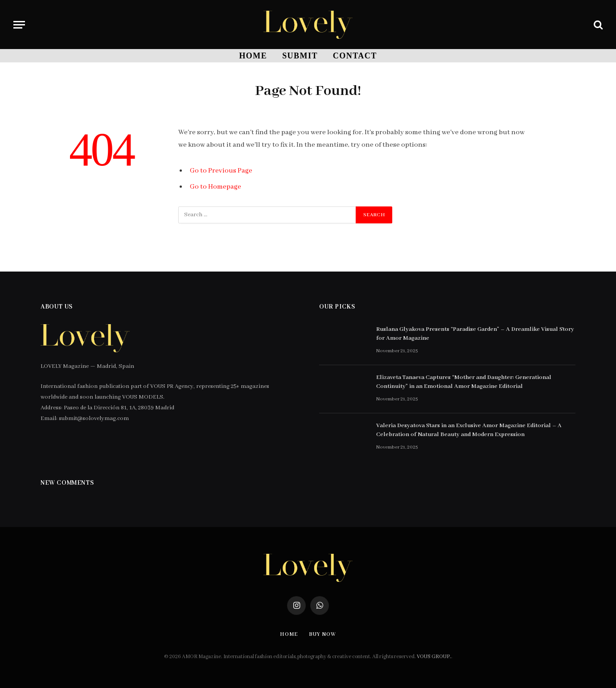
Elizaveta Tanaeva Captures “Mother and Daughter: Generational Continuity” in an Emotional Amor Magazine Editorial (464, 382)
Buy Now (322, 634)
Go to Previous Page (221, 171)
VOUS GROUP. (434, 657)
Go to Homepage (216, 187)
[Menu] (19, 25)
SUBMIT (300, 56)
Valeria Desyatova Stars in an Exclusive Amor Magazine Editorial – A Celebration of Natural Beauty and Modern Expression (469, 430)
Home (253, 56)
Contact (355, 56)
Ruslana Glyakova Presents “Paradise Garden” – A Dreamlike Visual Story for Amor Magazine (475, 334)
